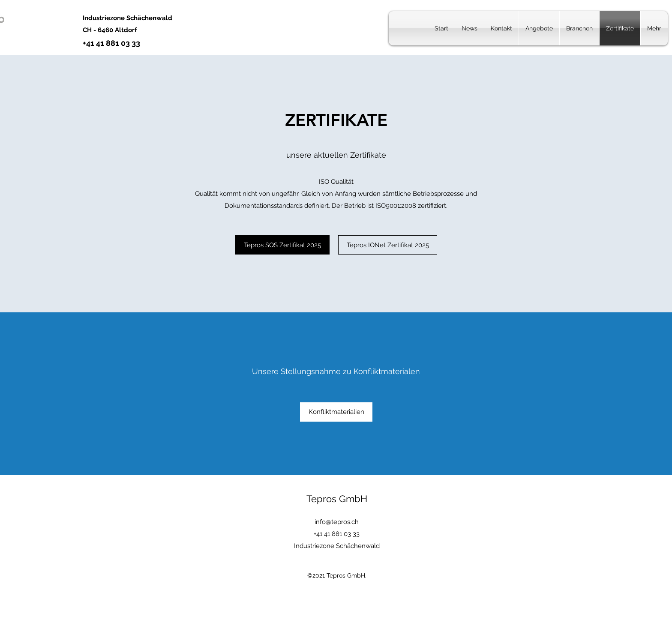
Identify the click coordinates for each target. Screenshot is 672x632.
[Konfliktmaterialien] (336, 412)
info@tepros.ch (337, 522)
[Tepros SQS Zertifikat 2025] (282, 245)
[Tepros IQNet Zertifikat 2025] (388, 245)
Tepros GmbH (337, 499)
